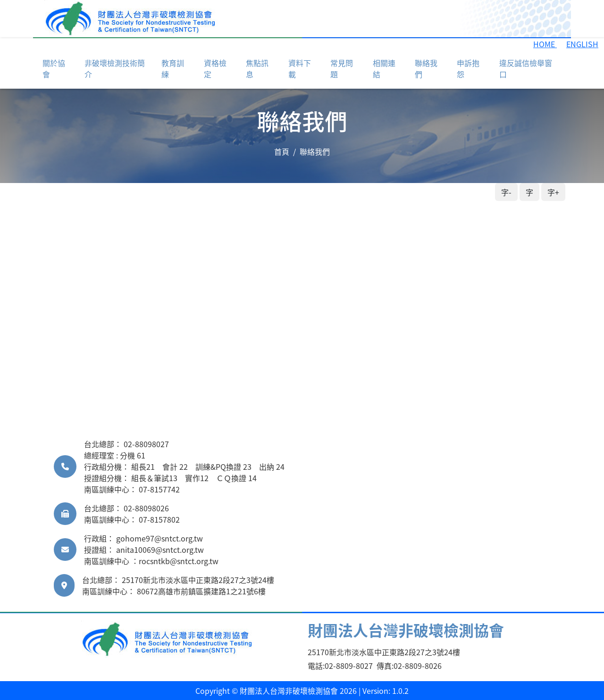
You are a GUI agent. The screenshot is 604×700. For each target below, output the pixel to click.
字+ (553, 192)
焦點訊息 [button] (257, 68)
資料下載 (300, 68)
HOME (545, 44)
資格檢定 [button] (215, 68)
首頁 (282, 151)
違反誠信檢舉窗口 (526, 68)
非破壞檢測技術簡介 (115, 68)
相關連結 (384, 68)
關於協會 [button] (54, 68)
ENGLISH (582, 44)
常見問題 (342, 68)
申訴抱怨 (468, 68)
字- (506, 192)
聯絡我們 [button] (426, 68)
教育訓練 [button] (173, 68)
